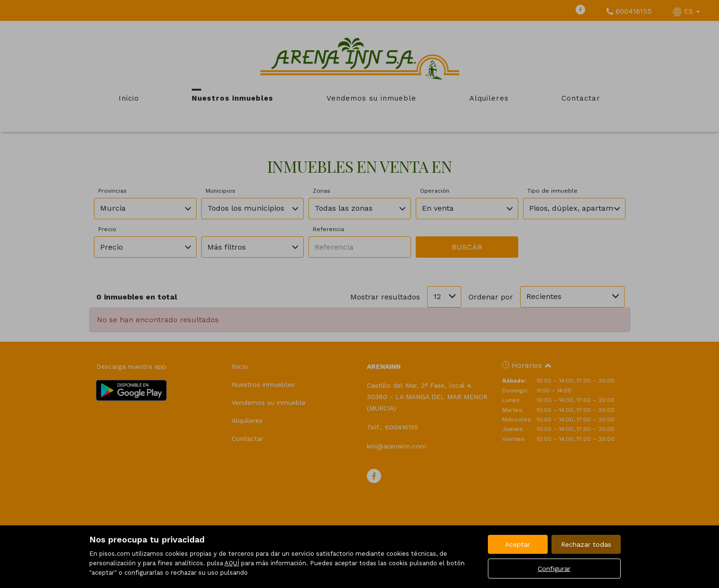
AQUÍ (232, 563)
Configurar (554, 569)
